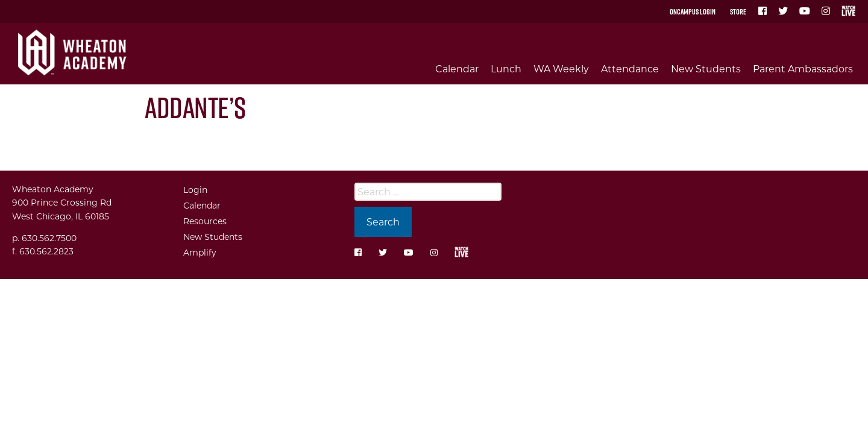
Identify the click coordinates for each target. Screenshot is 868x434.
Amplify (200, 252)
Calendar (457, 68)
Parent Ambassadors (803, 68)
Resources (205, 221)
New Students (706, 68)
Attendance (630, 68)
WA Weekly (561, 68)
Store (738, 11)
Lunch (506, 68)
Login (195, 190)
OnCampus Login (693, 11)
